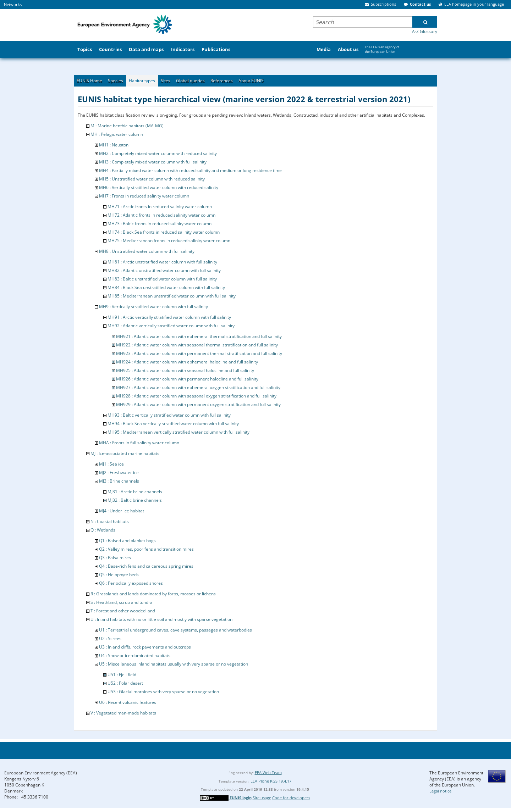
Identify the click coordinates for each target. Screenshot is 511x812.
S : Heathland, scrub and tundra (122, 602)
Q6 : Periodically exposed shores (131, 583)
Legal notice (440, 791)
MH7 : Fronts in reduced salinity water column (144, 196)
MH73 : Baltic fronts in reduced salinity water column (160, 224)
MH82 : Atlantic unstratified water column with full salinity (164, 270)
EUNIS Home (89, 81)
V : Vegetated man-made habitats (123, 713)
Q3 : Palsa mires (115, 558)
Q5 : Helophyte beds (119, 575)
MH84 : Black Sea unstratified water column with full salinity (166, 287)
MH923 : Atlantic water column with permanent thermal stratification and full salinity (199, 353)
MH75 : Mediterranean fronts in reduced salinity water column (169, 241)
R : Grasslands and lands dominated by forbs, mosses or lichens (153, 594)
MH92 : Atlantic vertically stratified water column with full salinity (171, 326)
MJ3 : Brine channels (119, 481)
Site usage (262, 798)
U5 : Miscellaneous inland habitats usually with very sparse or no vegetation (174, 664)
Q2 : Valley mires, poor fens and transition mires (146, 549)
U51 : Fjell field (122, 675)
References (222, 81)
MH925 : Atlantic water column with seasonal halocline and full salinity (185, 370)
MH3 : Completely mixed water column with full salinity (153, 162)
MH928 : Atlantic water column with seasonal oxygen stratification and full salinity (196, 396)
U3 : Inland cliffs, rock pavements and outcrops (145, 647)
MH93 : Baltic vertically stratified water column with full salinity (169, 415)
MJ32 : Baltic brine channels (135, 500)
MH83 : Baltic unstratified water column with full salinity (162, 279)
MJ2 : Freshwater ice (119, 472)
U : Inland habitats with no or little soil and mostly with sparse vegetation (161, 619)
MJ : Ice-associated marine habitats (125, 453)
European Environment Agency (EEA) (41, 773)
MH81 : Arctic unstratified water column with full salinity (162, 262)
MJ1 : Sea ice (111, 464)
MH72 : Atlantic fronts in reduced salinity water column (161, 215)
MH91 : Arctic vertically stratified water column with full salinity (169, 317)
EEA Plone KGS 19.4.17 (271, 781)
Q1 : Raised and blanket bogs (127, 541)
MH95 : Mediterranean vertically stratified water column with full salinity (178, 432)
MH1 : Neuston (114, 145)
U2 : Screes (110, 638)
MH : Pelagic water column (117, 134)
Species (116, 81)
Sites (166, 81)
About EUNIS (251, 81)
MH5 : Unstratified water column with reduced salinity (152, 179)
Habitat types (142, 81)
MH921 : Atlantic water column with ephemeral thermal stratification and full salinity (199, 336)
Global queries (190, 81)
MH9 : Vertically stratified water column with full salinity (153, 307)
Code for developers (291, 798)
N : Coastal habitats (110, 521)
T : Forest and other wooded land (123, 611)
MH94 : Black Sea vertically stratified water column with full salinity (173, 424)
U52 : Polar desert (125, 683)
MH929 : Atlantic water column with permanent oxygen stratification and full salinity (198, 404)
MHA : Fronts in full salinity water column (139, 443)
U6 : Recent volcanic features (128, 702)
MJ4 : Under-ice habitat (122, 511)
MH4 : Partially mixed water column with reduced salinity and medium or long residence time (190, 170)
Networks (13, 4)
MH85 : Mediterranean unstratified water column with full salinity (172, 296)
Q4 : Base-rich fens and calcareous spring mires (146, 566)
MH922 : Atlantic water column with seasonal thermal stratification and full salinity (197, 345)
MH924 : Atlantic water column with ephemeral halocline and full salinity (187, 362)
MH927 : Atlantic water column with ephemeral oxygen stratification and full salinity (198, 387)
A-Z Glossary (425, 31)
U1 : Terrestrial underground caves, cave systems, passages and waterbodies (175, 630)
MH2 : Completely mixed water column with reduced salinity (158, 153)
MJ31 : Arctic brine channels (135, 492)
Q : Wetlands (103, 530)
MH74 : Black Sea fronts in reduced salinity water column (164, 232)
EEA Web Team (268, 772)
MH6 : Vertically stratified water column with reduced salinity (159, 187)
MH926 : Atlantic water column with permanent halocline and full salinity (187, 379)
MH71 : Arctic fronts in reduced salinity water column (160, 207)
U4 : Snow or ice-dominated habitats (135, 655)
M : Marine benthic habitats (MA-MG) (127, 126)
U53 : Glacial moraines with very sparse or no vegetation (163, 692)
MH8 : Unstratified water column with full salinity (147, 251)
